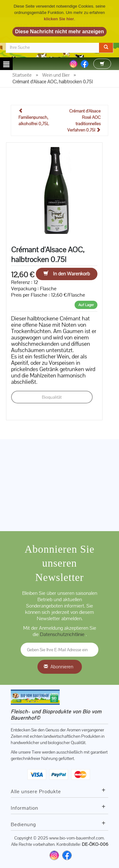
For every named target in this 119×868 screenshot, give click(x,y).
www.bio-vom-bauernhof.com (76, 838)
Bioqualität (52, 397)
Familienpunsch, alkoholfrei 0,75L (34, 117)
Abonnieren (62, 667)
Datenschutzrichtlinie (63, 634)
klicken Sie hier (59, 19)
